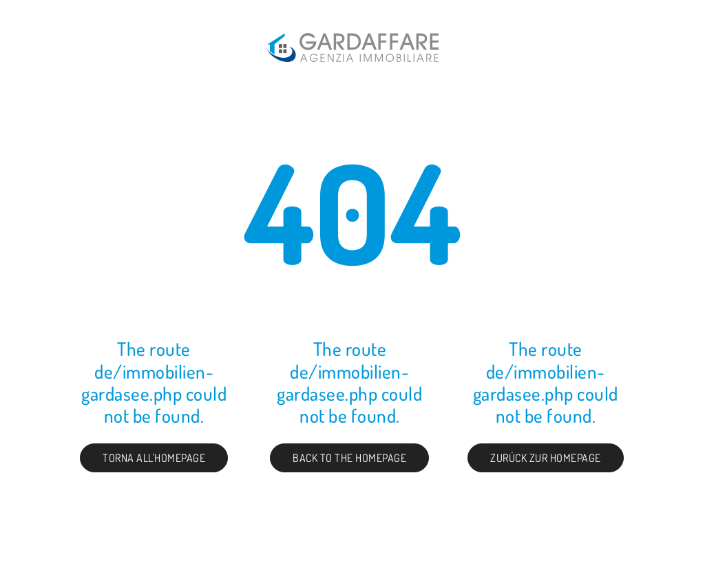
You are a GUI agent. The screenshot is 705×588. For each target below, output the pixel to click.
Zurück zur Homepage (546, 458)
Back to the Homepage (349, 458)
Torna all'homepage (154, 458)
